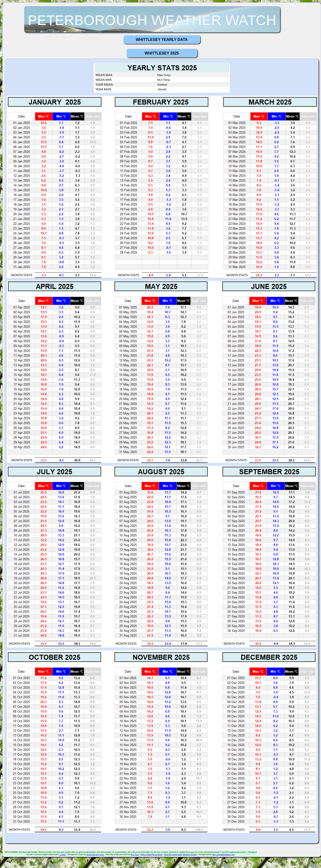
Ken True (135, 854)
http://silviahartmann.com (224, 854)
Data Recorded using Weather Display (181, 854)
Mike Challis (146, 854)
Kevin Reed (157, 854)
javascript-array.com (95, 854)
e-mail (63, 854)
